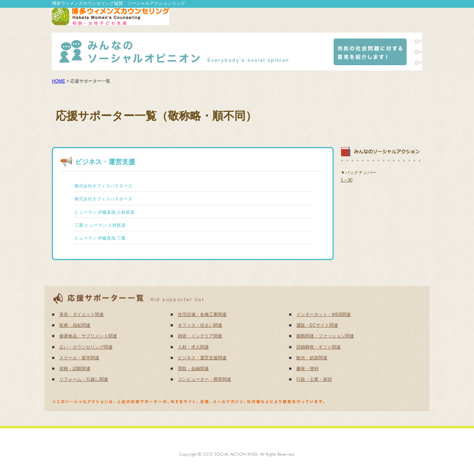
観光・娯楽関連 (312, 358)
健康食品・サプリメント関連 (88, 336)
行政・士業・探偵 (314, 379)
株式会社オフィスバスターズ (103, 186)
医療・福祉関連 (75, 325)
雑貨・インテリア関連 (200, 336)
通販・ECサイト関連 (317, 325)
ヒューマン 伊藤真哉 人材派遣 (105, 212)
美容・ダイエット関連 (81, 314)
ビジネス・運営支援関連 (202, 358)
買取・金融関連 (193, 369)
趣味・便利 (307, 369)
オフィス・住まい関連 (200, 325)
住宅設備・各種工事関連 (202, 314)
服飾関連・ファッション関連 (325, 336)
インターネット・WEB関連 (323, 314)
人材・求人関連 (193, 347)
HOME (59, 81)
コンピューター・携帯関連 (204, 379)
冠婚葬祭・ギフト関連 (318, 347)
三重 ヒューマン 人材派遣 (100, 225)
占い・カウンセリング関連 (86, 347)
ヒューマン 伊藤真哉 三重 (100, 238)
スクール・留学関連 (79, 358)
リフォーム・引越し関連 (84, 379)
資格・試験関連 (75, 369)
